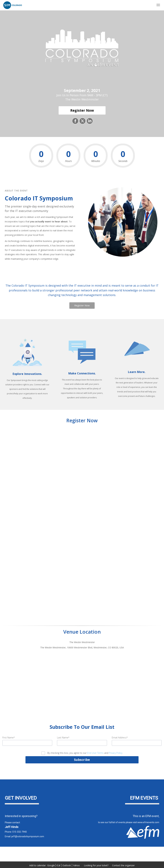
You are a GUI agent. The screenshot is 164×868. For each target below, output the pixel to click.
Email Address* (120, 738)
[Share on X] (82, 121)
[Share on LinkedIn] (89, 121)
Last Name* (63, 738)
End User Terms (95, 753)
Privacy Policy (116, 753)
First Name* (9, 738)
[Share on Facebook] (75, 121)
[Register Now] (82, 110)
